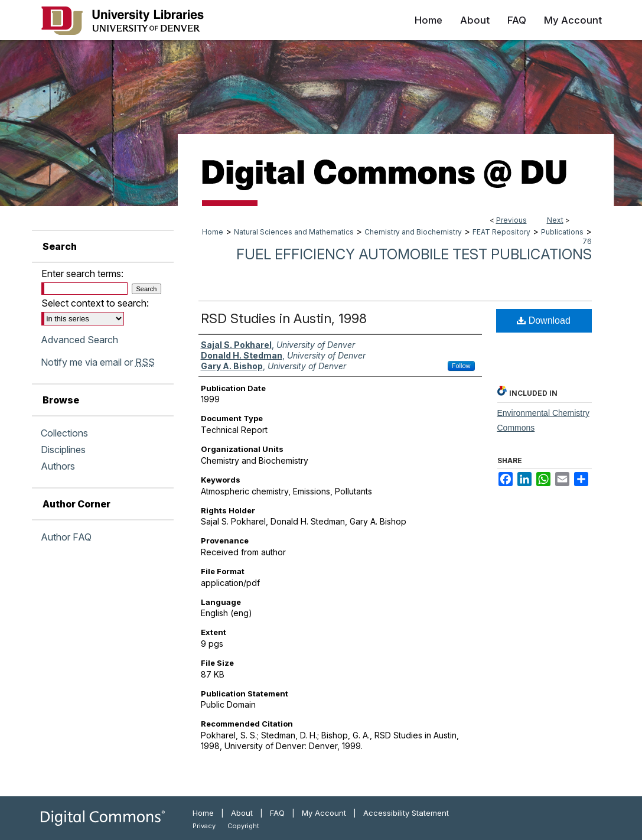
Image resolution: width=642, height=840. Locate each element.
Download (544, 320)
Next (555, 220)
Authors (58, 466)
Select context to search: (95, 303)
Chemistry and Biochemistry (413, 232)
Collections (64, 433)
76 (587, 241)
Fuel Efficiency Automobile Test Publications (414, 254)
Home (213, 232)
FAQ (277, 813)
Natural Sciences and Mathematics (294, 232)
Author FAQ (66, 537)
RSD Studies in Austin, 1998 (284, 318)
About (242, 813)
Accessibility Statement (406, 813)
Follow (461, 366)
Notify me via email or (98, 362)
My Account (324, 813)
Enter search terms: (82, 274)
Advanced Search (79, 340)
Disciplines (63, 450)
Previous (511, 220)
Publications (562, 232)
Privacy (204, 826)
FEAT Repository (501, 232)
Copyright (243, 826)
